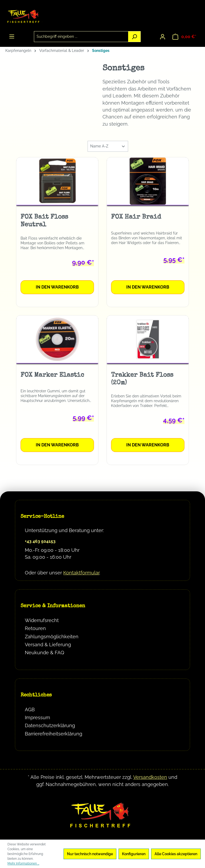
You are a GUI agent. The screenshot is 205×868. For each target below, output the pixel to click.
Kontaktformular (81, 573)
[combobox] (81, 37)
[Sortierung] (108, 146)
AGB (30, 709)
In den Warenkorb (57, 287)
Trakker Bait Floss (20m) (142, 379)
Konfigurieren (134, 854)
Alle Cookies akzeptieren (176, 854)
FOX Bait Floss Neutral (44, 221)
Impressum (38, 717)
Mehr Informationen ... (23, 863)
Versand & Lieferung (48, 645)
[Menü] (12, 36)
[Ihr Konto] (163, 37)
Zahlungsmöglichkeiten (52, 637)
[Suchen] (134, 37)
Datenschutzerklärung (50, 725)
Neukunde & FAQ (44, 653)
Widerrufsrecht (42, 620)
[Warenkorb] (184, 37)
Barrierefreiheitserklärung (54, 734)
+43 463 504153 (40, 541)
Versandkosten (150, 777)
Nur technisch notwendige (90, 854)
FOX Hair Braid (136, 217)
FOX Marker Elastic (52, 375)
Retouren (35, 628)
